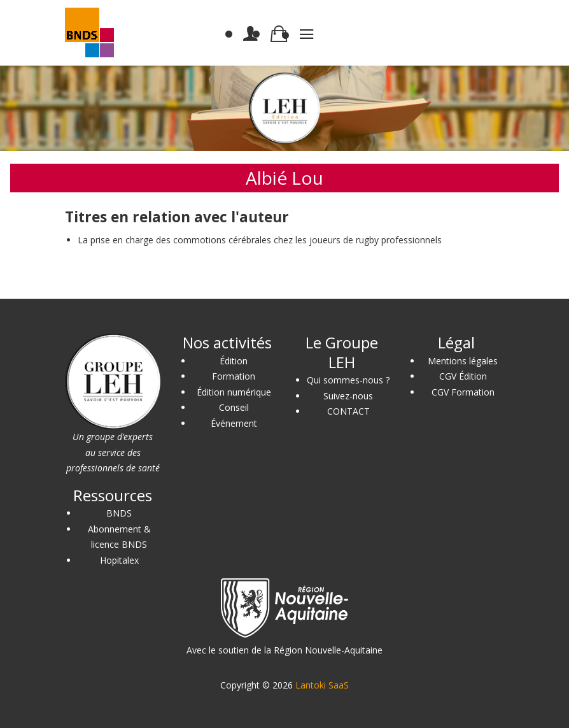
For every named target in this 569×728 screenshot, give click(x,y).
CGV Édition (463, 376)
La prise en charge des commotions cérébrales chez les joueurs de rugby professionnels (260, 240)
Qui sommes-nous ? (348, 380)
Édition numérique (234, 392)
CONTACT (348, 411)
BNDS (119, 513)
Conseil (234, 407)
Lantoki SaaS (322, 685)
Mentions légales (463, 361)
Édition (234, 361)
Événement (234, 423)
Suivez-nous (348, 396)
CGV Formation (463, 392)
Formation (234, 376)
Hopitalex (119, 560)
